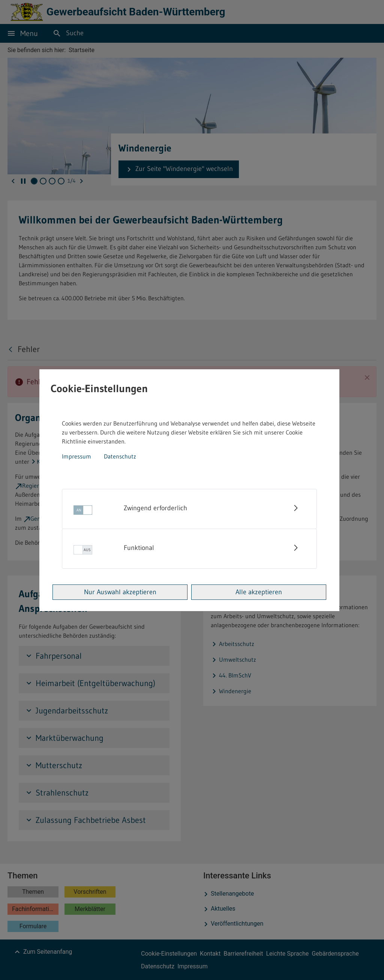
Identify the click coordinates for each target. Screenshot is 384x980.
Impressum (76, 456)
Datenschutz (120, 456)
